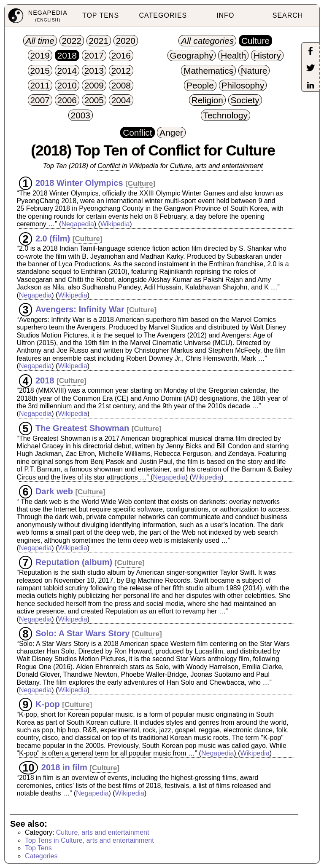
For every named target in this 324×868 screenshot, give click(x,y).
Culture (140, 184)
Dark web (54, 491)
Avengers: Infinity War (80, 309)
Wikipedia (115, 224)
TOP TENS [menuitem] (101, 15)
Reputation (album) (74, 562)
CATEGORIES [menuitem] (163, 15)
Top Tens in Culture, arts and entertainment (89, 840)
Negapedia (77, 224)
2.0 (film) (53, 238)
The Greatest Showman (82, 428)
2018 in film (64, 767)
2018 (45, 380)
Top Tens (38, 848)
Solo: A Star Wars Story (82, 633)
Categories (41, 856)
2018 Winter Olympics (79, 183)
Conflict (109, 166)
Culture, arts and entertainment (217, 166)
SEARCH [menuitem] (288, 15)
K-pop (48, 704)
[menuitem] (37, 16)
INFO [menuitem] (225, 15)
